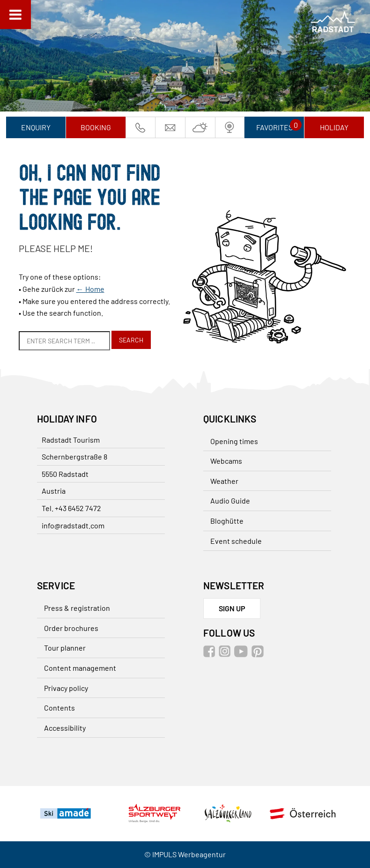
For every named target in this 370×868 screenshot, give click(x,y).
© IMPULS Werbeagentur (185, 854)
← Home (90, 289)
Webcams (226, 461)
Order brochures (71, 628)
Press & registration (77, 608)
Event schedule (236, 541)
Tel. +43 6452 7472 (71, 508)
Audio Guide (230, 501)
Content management (80, 668)
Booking (96, 127)
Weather (224, 481)
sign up (232, 608)
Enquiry (36, 127)
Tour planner (65, 648)
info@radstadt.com (73, 525)
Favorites (274, 127)
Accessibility (65, 728)
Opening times (234, 441)
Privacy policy (66, 688)
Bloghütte (227, 521)
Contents (59, 708)
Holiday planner (334, 130)
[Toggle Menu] (15, 15)
